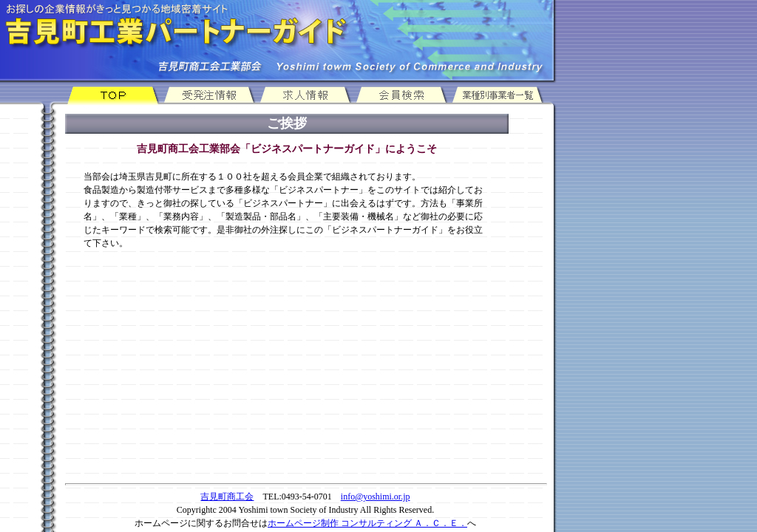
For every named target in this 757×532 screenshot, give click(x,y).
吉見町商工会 (227, 497)
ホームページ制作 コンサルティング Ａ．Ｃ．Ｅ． (367, 523)
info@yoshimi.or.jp (376, 497)
